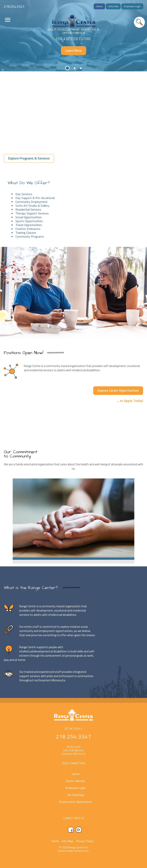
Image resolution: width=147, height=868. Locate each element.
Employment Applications (75, 802)
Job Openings (76, 795)
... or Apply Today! (130, 400)
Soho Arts (113, 6)
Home (99, 6)
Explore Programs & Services (29, 158)
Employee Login (132, 6)
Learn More (73, 51)
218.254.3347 (14, 6)
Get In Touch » (74, 729)
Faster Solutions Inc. (78, 851)
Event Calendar (75, 781)
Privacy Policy (85, 841)
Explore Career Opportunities (118, 391)
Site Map (68, 841)
